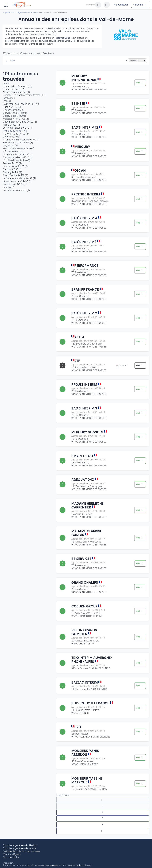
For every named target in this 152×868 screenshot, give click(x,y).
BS (80, 104)
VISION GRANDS (84, 632)
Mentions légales (12, 854)
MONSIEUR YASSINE (87, 780)
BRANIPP (87, 289)
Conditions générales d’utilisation (20, 845)
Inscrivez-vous (62, 38)
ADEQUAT (85, 480)
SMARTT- (84, 456)
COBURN (86, 606)
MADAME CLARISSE (87, 533)
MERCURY (86, 78)
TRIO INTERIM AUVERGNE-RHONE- (92, 660)
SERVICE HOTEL (92, 703)
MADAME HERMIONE (87, 505)
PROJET (86, 385)
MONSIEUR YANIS (85, 753)
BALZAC (86, 682)
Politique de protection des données (22, 851)
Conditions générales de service (19, 848)
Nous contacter (11, 857)
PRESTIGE (88, 194)
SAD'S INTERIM (87, 127)
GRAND (87, 583)
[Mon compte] (121, 5)
